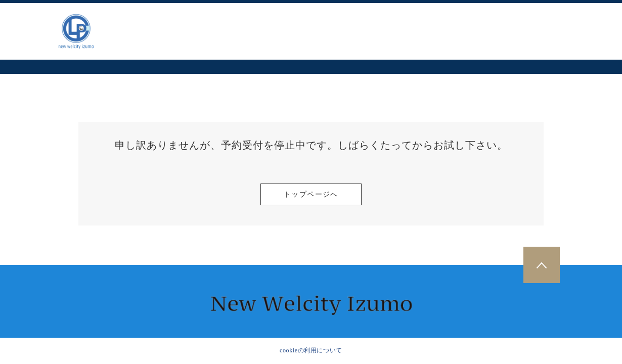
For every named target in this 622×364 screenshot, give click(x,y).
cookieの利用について (311, 350)
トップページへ (311, 194)
